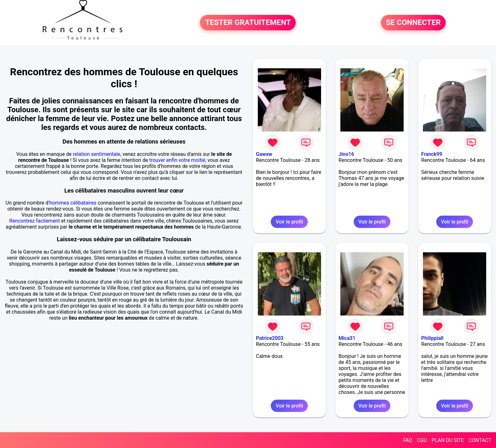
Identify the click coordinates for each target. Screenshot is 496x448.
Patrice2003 (270, 338)
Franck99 (432, 154)
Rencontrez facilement (34, 221)
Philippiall (432, 338)
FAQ (408, 440)
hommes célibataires (73, 203)
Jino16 (346, 154)
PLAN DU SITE (448, 440)
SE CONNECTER (413, 23)
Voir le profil (289, 222)
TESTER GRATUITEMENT (248, 23)
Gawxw (264, 154)
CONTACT (480, 440)
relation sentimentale (96, 154)
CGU (422, 440)
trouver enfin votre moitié (177, 160)
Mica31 (347, 338)
